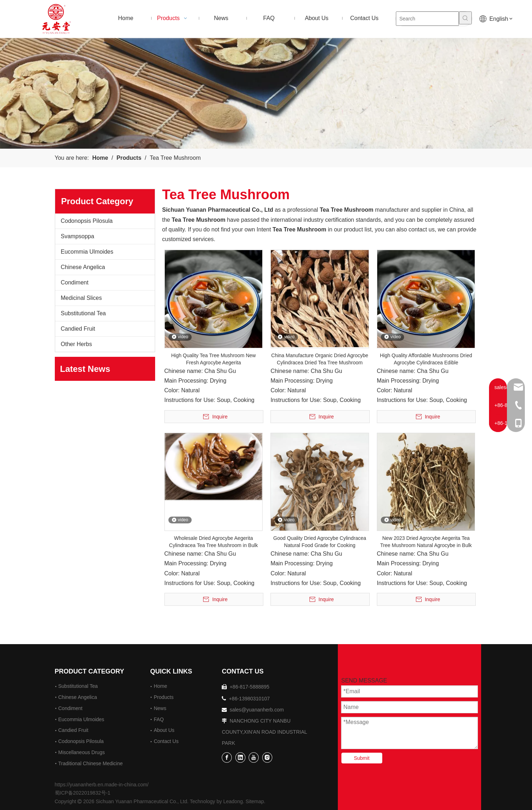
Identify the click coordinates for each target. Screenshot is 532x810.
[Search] (427, 19)
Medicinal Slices (82, 298)
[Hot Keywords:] (465, 18)
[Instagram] (267, 757)
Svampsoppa (78, 236)
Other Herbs (76, 344)
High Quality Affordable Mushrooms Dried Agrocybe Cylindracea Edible (426, 359)
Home (160, 686)
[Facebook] (227, 757)
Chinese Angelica (83, 267)
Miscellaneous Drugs (82, 752)
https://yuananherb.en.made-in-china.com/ (102, 785)
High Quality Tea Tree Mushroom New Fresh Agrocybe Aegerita (214, 359)
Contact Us (166, 741)
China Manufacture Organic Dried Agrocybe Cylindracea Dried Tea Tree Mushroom (320, 359)
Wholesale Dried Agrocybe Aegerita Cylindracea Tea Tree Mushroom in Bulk (214, 542)
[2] (266, 93)
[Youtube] (254, 757)
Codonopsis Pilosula (87, 221)
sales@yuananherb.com (257, 710)
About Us (164, 730)
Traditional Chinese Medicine (91, 763)
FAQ (159, 719)
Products (164, 697)
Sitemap (255, 801)
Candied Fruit (78, 329)
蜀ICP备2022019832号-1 (83, 793)
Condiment (75, 282)
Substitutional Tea (83, 313)
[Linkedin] (240, 757)
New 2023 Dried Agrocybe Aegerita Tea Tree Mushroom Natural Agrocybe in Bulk (426, 542)
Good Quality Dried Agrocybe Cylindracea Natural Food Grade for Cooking (320, 542)
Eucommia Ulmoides (87, 252)
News (160, 708)
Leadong (233, 801)
